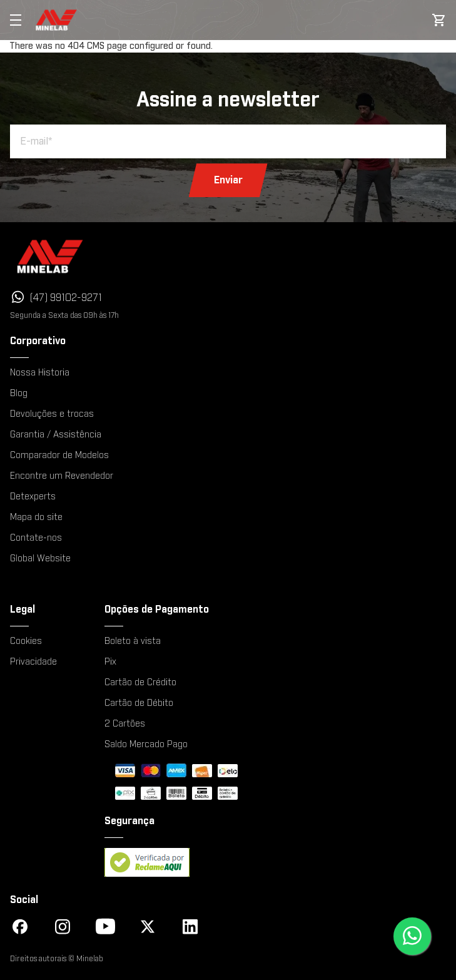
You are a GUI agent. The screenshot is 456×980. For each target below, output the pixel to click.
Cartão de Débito (139, 703)
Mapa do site (36, 518)
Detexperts (33, 497)
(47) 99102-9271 (66, 298)
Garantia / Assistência (56, 435)
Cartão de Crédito (140, 683)
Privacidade (33, 662)
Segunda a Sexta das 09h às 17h (64, 315)
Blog (19, 394)
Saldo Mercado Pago (146, 745)
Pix (110, 662)
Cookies (26, 641)
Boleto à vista (133, 641)
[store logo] (57, 20)
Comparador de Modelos (59, 456)
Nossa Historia (40, 373)
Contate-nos (36, 538)
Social (24, 900)
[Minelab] (144, 256)
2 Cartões (125, 724)
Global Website (40, 559)
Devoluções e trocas (52, 414)
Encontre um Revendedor (62, 476)
